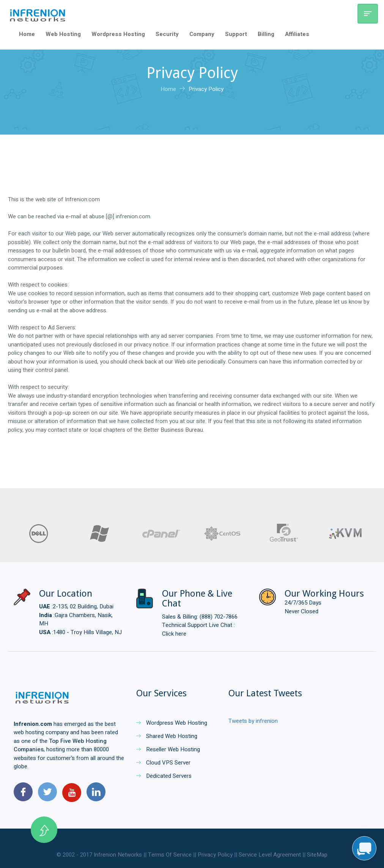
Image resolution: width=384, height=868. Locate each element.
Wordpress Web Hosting (172, 723)
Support (236, 34)
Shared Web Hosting (167, 736)
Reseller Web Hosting (168, 749)
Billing (266, 34)
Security (167, 34)
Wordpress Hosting (118, 34)
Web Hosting (63, 34)
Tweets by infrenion (253, 721)
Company (202, 34)
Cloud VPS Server (163, 763)
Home (27, 34)
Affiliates (297, 34)
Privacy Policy (206, 89)
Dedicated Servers (164, 776)
